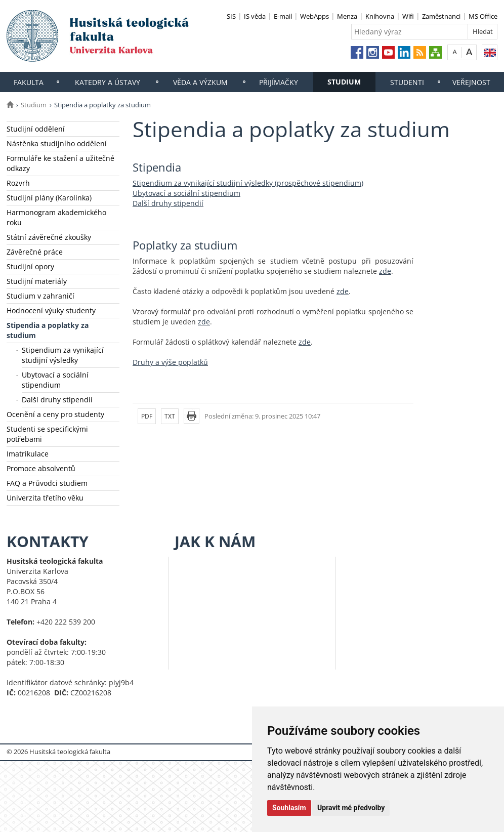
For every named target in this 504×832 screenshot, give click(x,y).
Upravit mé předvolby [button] (351, 808)
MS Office (483, 16)
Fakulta (29, 82)
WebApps (314, 16)
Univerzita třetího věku (45, 498)
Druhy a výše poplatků (170, 362)
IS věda (255, 16)
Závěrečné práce (35, 252)
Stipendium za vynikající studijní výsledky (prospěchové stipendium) (248, 183)
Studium (344, 82)
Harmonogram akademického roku (56, 217)
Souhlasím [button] (289, 808)
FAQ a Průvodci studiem (47, 483)
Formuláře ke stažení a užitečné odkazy (60, 163)
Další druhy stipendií (57, 400)
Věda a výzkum (200, 82)
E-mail (283, 16)
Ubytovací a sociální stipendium (55, 380)
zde (385, 271)
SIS (231, 16)
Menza (347, 16)
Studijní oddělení (36, 129)
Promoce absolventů (41, 468)
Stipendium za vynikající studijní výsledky (63, 355)
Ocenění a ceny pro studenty (55, 414)
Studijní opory (30, 266)
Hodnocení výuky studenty (51, 310)
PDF (147, 416)
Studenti (407, 82)
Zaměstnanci (441, 16)
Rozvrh (18, 183)
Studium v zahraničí (40, 296)
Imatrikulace (28, 454)
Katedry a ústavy (108, 82)
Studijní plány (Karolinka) (49, 198)
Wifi (408, 16)
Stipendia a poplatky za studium (48, 330)
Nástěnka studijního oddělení (57, 143)
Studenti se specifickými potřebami (47, 434)
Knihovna (380, 16)
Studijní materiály (37, 281)
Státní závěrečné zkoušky (49, 237)
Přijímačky (279, 82)
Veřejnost (471, 82)
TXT (170, 416)
